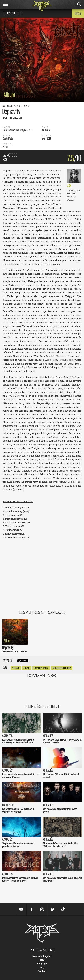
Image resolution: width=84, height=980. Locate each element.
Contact (42, 971)
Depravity (27, 668)
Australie (16, 668)
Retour (78, 14)
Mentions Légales (42, 956)
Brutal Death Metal (41, 668)
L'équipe (42, 964)
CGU (42, 960)
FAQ (42, 967)
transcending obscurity (61, 668)
